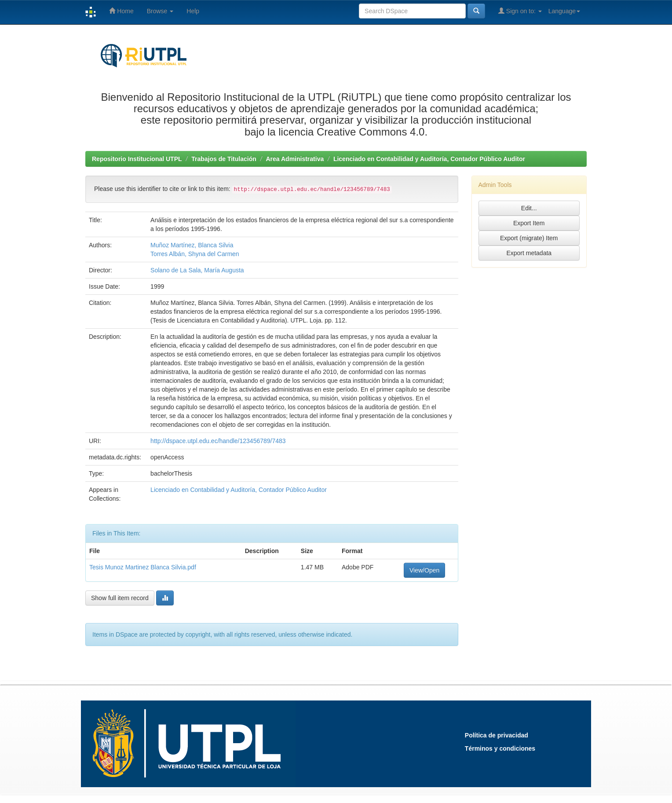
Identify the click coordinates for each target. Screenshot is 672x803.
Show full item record (120, 598)
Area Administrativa (295, 159)
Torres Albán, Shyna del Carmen (195, 254)
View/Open (424, 570)
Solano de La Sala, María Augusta (197, 270)
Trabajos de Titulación (224, 159)
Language (564, 11)
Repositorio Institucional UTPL (137, 159)
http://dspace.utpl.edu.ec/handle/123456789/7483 (218, 441)
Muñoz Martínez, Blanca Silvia (192, 245)
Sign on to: (520, 11)
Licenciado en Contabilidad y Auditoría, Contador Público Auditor (429, 159)
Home (121, 11)
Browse (160, 11)
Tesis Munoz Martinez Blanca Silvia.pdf (143, 567)
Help (193, 11)
